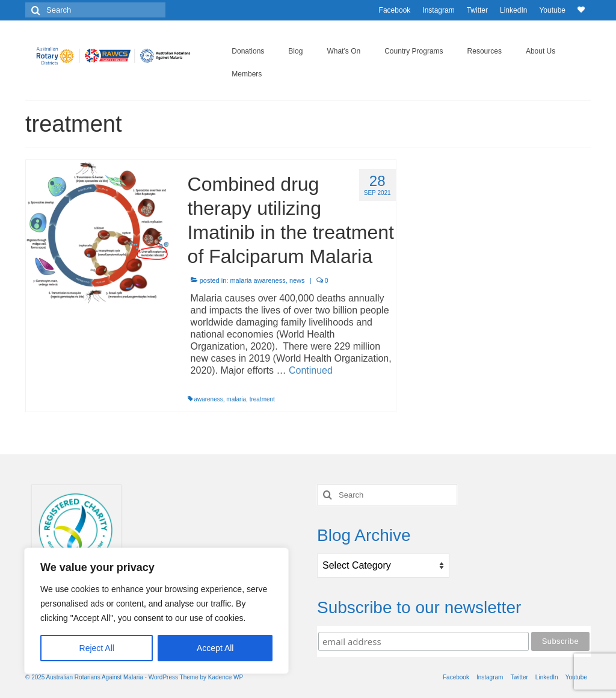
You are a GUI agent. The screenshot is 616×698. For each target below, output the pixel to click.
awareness (208, 399)
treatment (262, 399)
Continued (311, 370)
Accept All (215, 648)
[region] (156, 611)
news (297, 280)
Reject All (97, 648)
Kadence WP (226, 677)
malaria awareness (257, 280)
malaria (236, 399)
